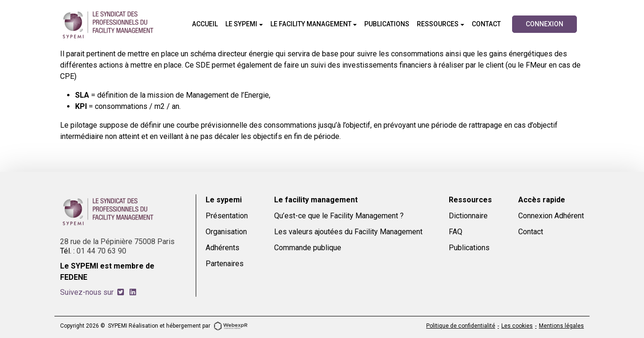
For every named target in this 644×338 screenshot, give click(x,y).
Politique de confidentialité (461, 326)
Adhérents (222, 248)
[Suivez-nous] (121, 292)
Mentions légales (561, 326)
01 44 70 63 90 (101, 251)
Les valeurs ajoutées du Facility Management (348, 232)
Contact (531, 232)
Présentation (227, 216)
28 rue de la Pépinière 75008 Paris (117, 242)
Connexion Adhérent (551, 216)
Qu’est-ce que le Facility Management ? (339, 216)
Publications (469, 248)
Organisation (226, 232)
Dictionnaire (468, 216)
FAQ (456, 232)
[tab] (121, 292)
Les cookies (517, 326)
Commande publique (308, 248)
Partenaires (225, 264)
